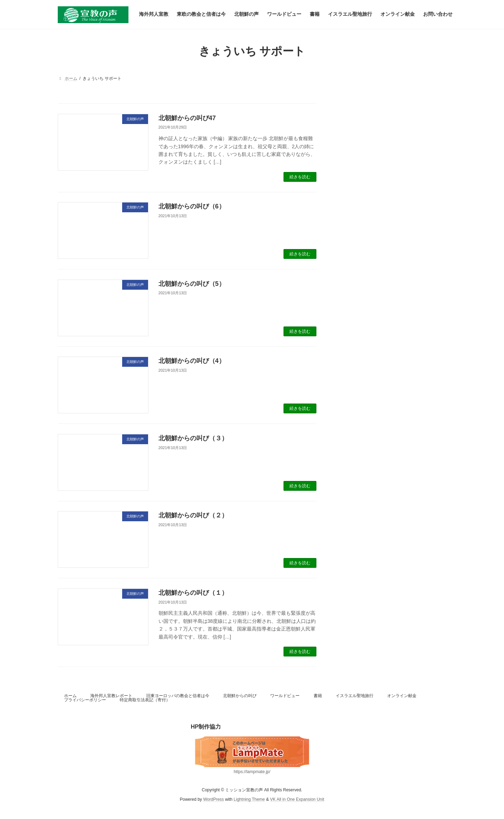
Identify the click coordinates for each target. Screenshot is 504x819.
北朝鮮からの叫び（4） (192, 361)
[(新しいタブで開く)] (252, 752)
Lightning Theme (249, 799)
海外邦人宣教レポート (111, 696)
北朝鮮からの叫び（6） (192, 206)
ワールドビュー (285, 696)
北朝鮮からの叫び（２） (193, 515)
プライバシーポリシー (85, 700)
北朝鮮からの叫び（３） (193, 438)
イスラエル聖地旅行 (355, 696)
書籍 (318, 696)
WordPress (213, 799)
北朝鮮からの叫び (240, 696)
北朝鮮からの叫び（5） (192, 284)
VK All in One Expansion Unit (297, 799)
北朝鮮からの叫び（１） (193, 593)
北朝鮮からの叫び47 (187, 118)
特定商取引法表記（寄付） (145, 700)
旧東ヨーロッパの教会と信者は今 (178, 696)
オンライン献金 (402, 696)
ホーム (70, 696)
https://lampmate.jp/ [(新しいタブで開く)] (252, 772)
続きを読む (300, 177)
